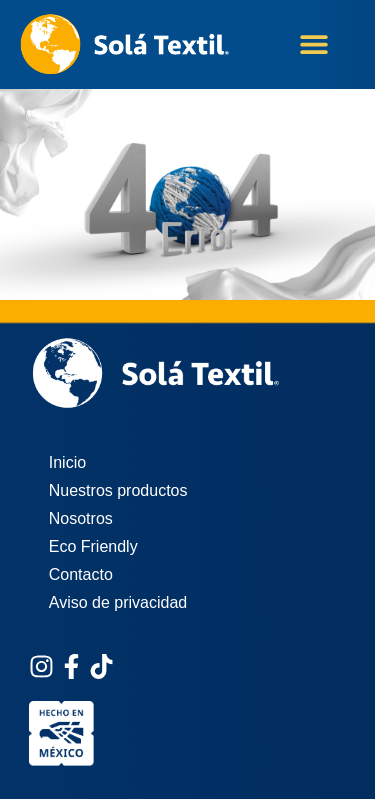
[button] (313, 44)
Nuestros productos (118, 490)
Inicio (67, 462)
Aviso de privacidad (118, 602)
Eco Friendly (93, 546)
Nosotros (81, 518)
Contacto (81, 574)
